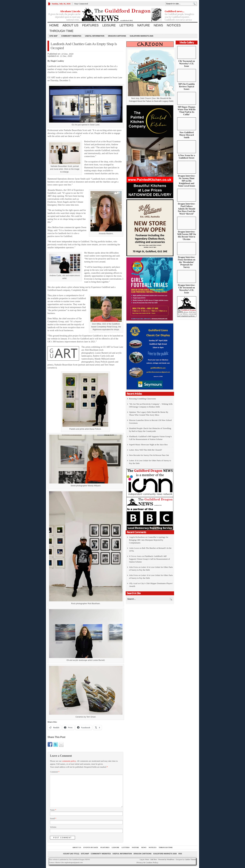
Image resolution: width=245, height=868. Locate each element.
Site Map (53, 36)
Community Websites (71, 36)
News (158, 25)
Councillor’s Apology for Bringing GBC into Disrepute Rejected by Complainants (149, 540)
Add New (154, 859)
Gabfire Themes (190, 859)
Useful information (95, 36)
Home (54, 25)
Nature (144, 25)
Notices (174, 25)
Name (53, 810)
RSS (180, 854)
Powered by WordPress (166, 859)
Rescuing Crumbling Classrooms (142, 399)
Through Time (61, 31)
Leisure (109, 25)
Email (53, 819)
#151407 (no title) (71, 854)
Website (53, 827)
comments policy (69, 761)
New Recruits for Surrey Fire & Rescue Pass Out (149, 455)
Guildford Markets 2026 (141, 36)
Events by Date (91, 847)
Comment (55, 772)
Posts (147, 859)
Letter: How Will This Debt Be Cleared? (146, 450)
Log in (142, 859)
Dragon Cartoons (117, 36)
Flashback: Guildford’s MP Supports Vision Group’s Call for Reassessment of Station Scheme (149, 559)
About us (70, 25)
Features (90, 25)
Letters (127, 25)
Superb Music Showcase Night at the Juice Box (148, 445)
